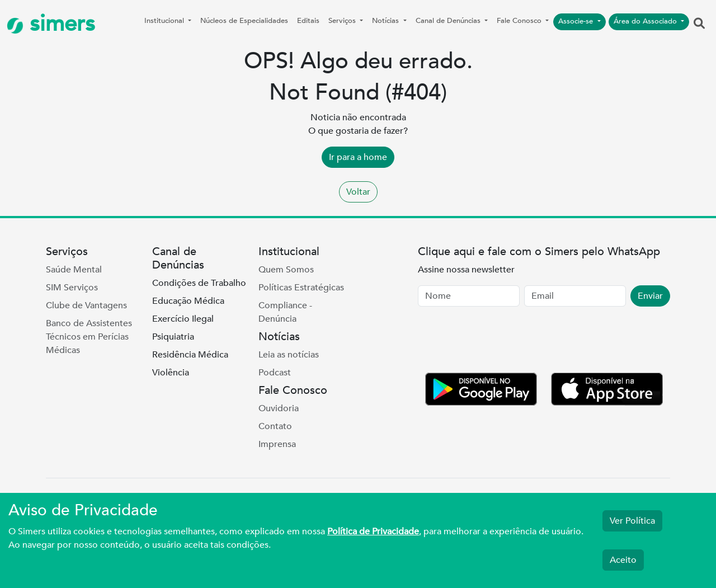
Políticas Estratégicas (301, 288)
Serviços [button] (343, 21)
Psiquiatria (173, 337)
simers (51, 24)
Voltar (358, 192)
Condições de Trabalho (199, 283)
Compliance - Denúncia (285, 312)
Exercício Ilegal (183, 319)
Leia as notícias (289, 355)
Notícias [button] (387, 21)
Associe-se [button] (577, 21)
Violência (171, 373)
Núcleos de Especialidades (244, 21)
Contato (275, 426)
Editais (308, 21)
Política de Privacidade (373, 531)
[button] (699, 24)
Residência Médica (190, 355)
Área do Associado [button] (646, 21)
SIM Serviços (72, 288)
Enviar (650, 296)
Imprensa (277, 444)
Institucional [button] (165, 21)
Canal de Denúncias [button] (449, 21)
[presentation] (503, 342)
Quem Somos (286, 270)
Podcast (275, 373)
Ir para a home (358, 157)
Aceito (623, 560)
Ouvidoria (279, 408)
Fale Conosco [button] (520, 21)
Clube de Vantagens (86, 305)
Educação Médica (188, 301)
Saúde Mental (74, 270)
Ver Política (632, 521)
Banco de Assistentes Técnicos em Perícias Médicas (89, 337)
